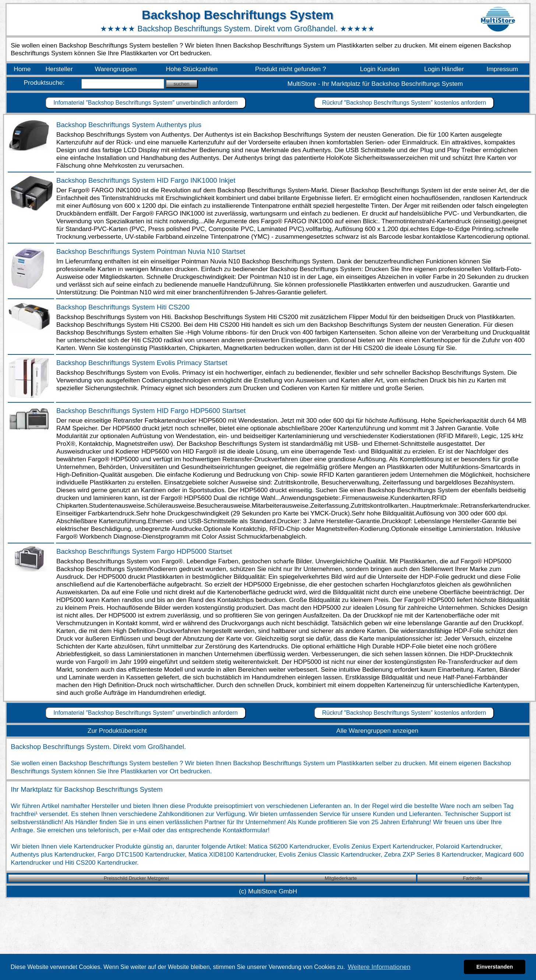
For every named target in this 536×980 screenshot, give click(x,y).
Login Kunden (380, 69)
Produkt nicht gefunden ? (291, 69)
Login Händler (444, 69)
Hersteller (59, 69)
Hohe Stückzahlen (192, 69)
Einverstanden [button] (495, 967)
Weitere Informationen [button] (379, 967)
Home (22, 69)
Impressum (503, 69)
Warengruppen (116, 69)
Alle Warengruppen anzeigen (378, 731)
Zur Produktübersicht (117, 731)
